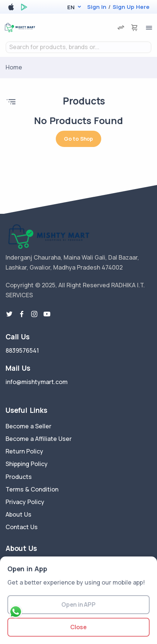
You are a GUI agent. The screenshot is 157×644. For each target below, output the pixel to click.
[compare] (121, 28)
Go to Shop (78, 139)
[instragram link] (34, 314)
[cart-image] (134, 28)
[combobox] (78, 47)
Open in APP (78, 604)
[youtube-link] (47, 314)
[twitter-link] (9, 314)
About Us (18, 514)
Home (14, 67)
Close (78, 627)
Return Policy (24, 451)
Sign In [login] (97, 7)
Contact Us (22, 527)
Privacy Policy (25, 502)
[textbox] (78, 47)
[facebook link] (22, 314)
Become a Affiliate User (39, 439)
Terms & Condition (32, 489)
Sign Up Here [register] (131, 7)
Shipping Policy (27, 464)
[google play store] (24, 8)
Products (19, 477)
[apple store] (11, 8)
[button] (71, 7)
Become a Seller (28, 426)
